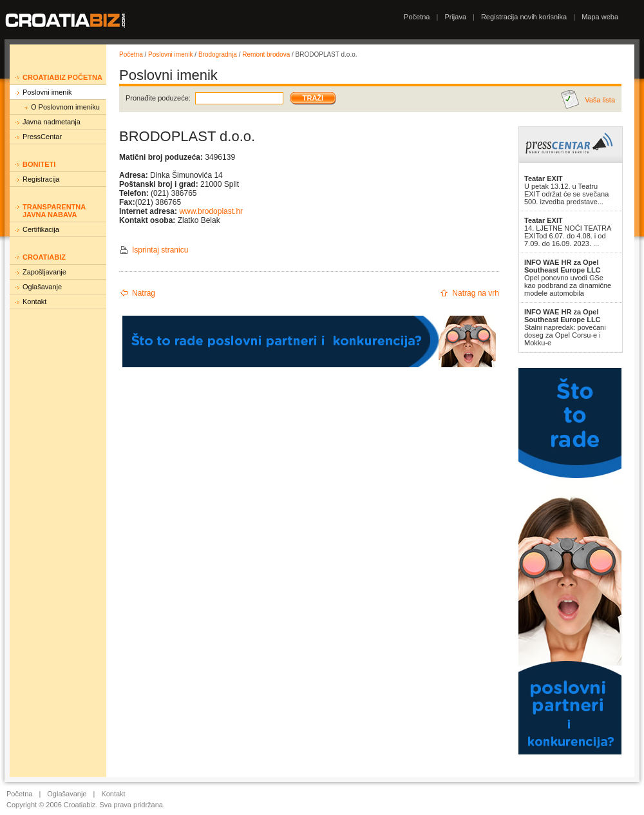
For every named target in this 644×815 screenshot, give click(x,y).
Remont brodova (266, 54)
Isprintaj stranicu (160, 250)
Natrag (144, 293)
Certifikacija (41, 229)
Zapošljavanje (44, 272)
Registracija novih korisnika (524, 17)
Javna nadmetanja (52, 122)
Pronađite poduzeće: (158, 98)
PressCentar (42, 137)
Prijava (455, 17)
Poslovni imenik (47, 92)
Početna (417, 17)
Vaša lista (600, 100)
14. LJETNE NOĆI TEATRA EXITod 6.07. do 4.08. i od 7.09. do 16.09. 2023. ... (568, 232)
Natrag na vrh (476, 293)
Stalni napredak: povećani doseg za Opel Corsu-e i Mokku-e (565, 327)
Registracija (41, 179)
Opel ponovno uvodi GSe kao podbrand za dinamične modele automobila (568, 278)
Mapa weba (600, 17)
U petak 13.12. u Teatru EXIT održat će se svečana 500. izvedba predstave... (566, 190)
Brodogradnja (218, 54)
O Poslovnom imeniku (65, 107)
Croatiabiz (44, 257)
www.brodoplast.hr (211, 211)
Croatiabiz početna (62, 77)
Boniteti (39, 164)
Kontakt (34, 302)
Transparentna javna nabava (54, 211)
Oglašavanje (42, 287)
